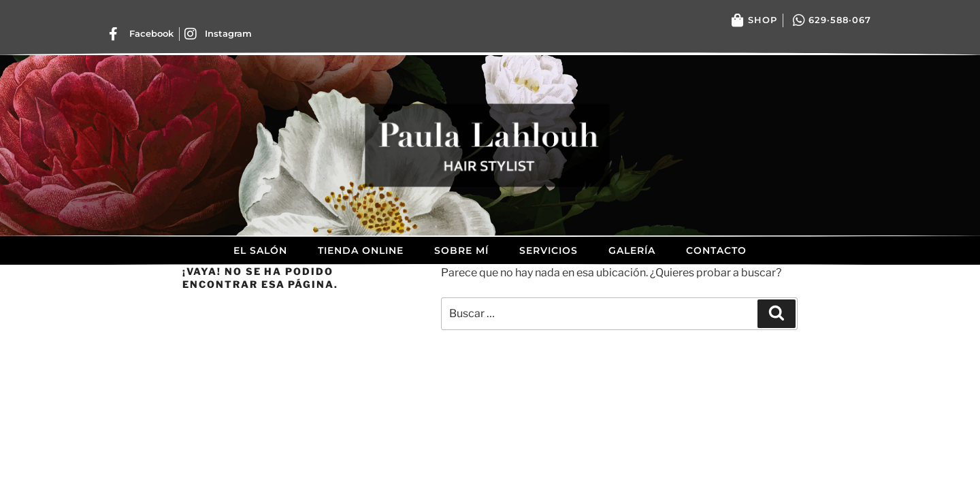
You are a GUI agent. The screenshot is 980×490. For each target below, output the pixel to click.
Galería (632, 250)
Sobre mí (461, 250)
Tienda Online (361, 250)
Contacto (716, 250)
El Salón (260, 250)
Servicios (549, 250)
